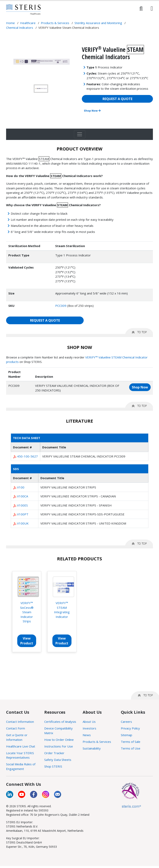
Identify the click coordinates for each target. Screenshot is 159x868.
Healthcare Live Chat (21, 746)
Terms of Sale (131, 742)
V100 (21, 487)
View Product (27, 641)
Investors (89, 728)
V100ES (22, 505)
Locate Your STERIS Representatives (20, 755)
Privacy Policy (130, 728)
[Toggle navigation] (80, 134)
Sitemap (127, 735)
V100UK (23, 523)
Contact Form (16, 728)
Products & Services (97, 742)
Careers (126, 722)
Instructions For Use (59, 746)
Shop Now (92, 111)
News (87, 735)
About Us (89, 722)
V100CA (23, 496)
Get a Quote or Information (17, 737)
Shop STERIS (53, 766)
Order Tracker (54, 753)
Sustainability (92, 748)
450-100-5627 (27, 456)
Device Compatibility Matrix (58, 731)
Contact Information (20, 722)
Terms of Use (131, 748)
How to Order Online (59, 740)
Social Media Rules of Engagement (21, 766)
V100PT (23, 514)
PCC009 (61, 306)
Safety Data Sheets (58, 760)
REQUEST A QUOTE (117, 99)
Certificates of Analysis (60, 722)
